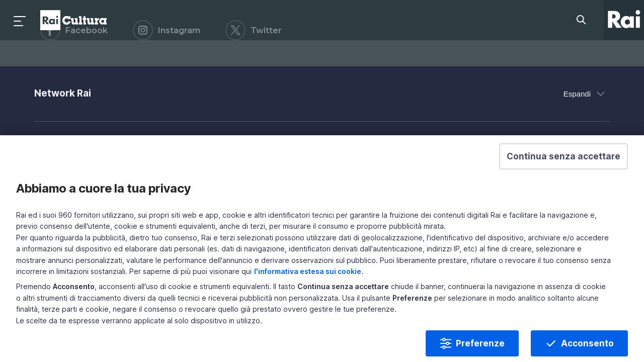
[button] (539, 199)
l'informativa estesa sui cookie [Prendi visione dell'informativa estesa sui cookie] (474, 281)
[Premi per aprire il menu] (20, 20)
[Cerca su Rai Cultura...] (584, 20)
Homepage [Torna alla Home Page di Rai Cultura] (73, 20)
